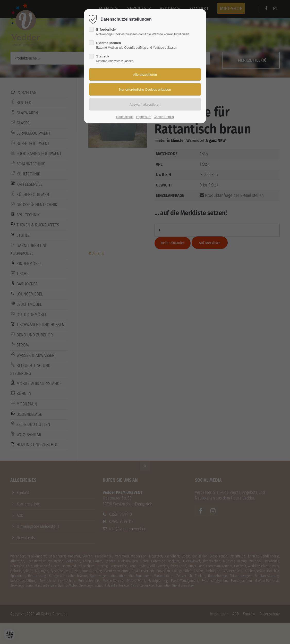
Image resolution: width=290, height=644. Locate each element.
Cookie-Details (164, 117)
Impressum (144, 117)
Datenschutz (125, 117)
